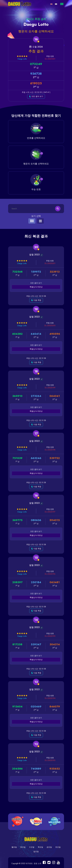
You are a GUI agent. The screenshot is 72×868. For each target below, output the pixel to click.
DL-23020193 (50, 760)
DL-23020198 (50, 450)
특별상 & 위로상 (36, 287)
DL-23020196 (50, 574)
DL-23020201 (50, 263)
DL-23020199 (50, 388)
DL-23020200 (50, 326)
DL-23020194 (50, 698)
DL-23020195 (50, 636)
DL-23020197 (50, 512)
